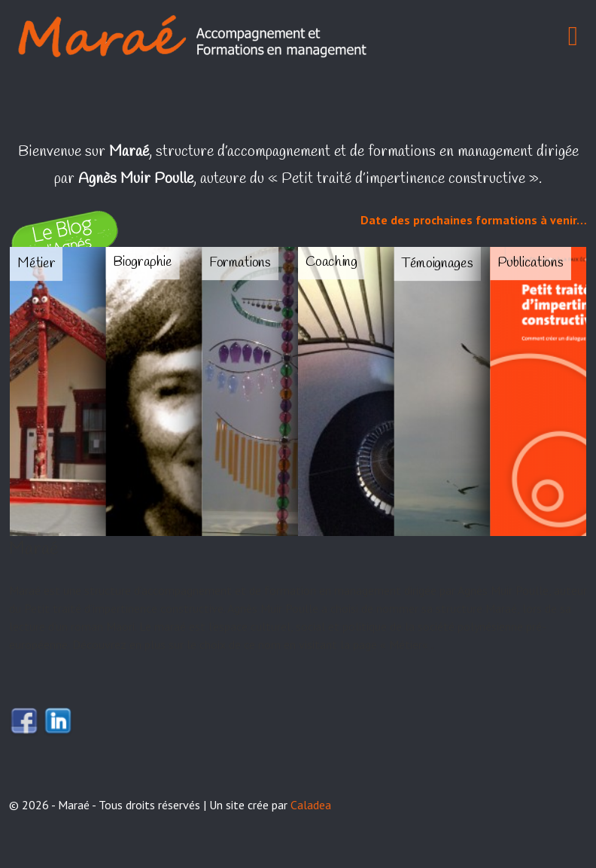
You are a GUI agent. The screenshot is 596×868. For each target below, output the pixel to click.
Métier (406, 644)
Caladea (311, 805)
